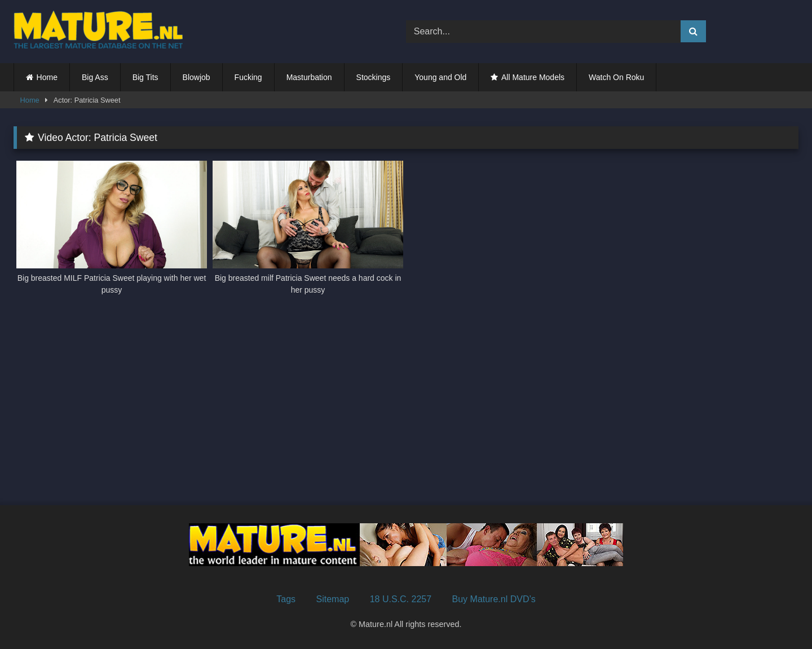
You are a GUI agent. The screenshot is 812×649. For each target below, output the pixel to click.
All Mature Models (533, 77)
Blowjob (197, 77)
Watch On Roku (616, 77)
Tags (286, 599)
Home (47, 77)
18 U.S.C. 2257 (401, 599)
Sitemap (333, 599)
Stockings (374, 77)
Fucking (248, 77)
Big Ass (95, 77)
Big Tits (145, 77)
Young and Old (440, 77)
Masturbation (309, 77)
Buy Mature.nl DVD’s (494, 599)
